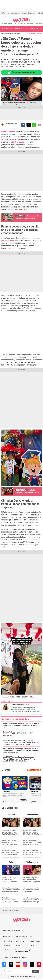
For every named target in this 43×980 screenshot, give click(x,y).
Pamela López (7, 132)
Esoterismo (6, 946)
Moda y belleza (7, 941)
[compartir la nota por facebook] (23, 125)
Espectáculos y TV (7, 34)
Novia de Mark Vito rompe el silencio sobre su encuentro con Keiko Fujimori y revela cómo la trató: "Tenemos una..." (21, 751)
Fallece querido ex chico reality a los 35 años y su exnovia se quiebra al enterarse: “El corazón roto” (21, 726)
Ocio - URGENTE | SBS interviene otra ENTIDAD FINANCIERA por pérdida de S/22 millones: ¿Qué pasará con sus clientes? (20, 29)
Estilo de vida (20, 941)
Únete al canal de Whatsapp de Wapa (21, 72)
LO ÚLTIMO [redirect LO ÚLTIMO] (4, 24)
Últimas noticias (8, 937)
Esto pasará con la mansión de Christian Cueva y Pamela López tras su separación (27, 218)
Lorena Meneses (11, 124)
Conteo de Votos (28, 13)
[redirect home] (21, 22)
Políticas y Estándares (21, 952)
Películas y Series (34, 941)
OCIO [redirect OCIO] (37, 24)
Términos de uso (21, 950)
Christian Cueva (17, 142)
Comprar (23, 801)
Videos (18, 946)
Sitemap (32, 946)
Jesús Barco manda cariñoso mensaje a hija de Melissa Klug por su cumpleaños (27, 492)
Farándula (17, 34)
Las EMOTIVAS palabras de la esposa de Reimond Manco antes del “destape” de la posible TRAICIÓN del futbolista (19, 759)
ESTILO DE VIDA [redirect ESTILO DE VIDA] (31, 24)
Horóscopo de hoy (13, 13)
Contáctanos (9, 950)
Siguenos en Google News (40, 125)
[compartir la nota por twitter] (29, 125)
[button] (41, 29)
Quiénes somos (33, 950)
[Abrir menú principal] (3, 20)
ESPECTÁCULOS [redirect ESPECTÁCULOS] (12, 24)
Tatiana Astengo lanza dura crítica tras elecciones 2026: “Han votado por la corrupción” (18, 734)
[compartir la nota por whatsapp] (34, 125)
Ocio (30, 937)
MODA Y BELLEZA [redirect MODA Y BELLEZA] (21, 24)
